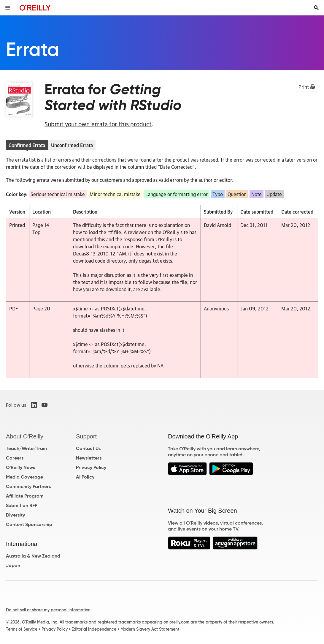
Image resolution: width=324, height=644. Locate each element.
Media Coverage (24, 477)
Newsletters (89, 458)
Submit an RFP (22, 505)
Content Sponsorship (29, 524)
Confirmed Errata (27, 145)
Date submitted (257, 211)
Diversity (15, 515)
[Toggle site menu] (8, 8)
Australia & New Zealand (33, 556)
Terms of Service (22, 629)
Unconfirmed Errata (72, 145)
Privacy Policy (91, 467)
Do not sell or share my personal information (48, 610)
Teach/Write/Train (26, 448)
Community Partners (28, 486)
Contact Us (88, 448)
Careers (15, 458)
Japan (13, 565)
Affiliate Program (25, 496)
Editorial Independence (94, 629)
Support (86, 436)
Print (307, 87)
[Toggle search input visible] (316, 8)
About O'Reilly (25, 436)
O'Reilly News (20, 467)
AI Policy (85, 477)
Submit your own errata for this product (98, 124)
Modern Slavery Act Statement (150, 629)
